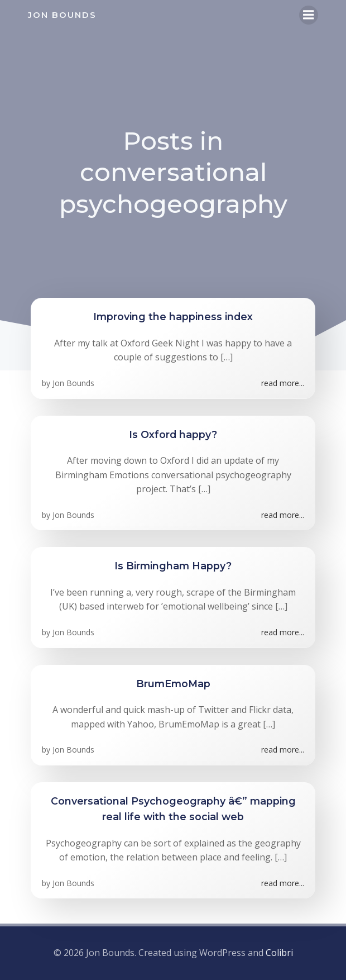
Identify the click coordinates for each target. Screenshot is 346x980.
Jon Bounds (73, 383)
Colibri (279, 953)
